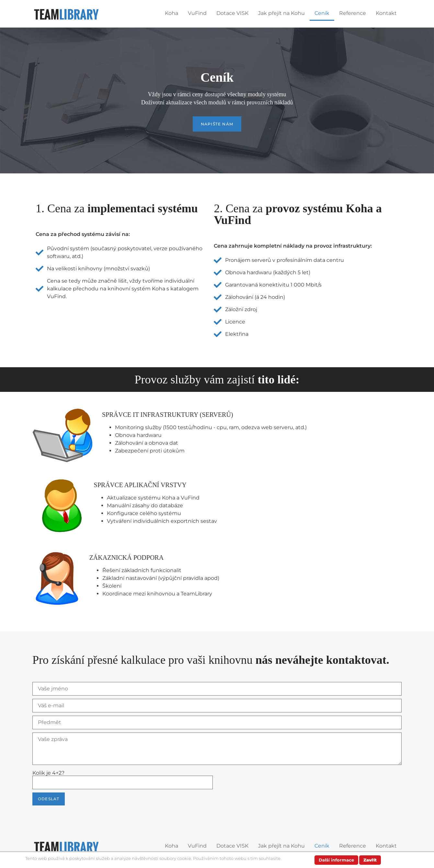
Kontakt (386, 13)
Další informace (336, 860)
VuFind (197, 13)
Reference (353, 13)
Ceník (322, 13)
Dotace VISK (232, 13)
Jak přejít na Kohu (281, 13)
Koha (171, 13)
